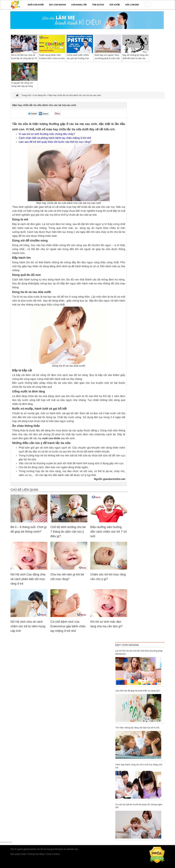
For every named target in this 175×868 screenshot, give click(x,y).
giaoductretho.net (32, 849)
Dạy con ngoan (58, 5)
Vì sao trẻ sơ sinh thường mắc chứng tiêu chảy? (47, 134)
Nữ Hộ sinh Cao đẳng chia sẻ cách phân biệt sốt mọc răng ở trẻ (28, 579)
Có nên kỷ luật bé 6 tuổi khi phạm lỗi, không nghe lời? (139, 806)
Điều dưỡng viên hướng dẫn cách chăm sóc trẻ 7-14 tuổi (108, 532)
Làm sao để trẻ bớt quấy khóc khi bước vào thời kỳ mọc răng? (55, 142)
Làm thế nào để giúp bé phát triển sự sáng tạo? (138, 691)
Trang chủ (26, 95)
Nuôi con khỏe (36, 5)
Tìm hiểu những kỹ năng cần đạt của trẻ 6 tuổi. (138, 728)
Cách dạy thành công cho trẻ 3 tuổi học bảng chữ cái (139, 766)
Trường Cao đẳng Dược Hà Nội (6, 842)
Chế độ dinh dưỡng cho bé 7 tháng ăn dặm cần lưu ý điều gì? (68, 532)
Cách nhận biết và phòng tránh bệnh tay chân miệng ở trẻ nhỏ (55, 138)
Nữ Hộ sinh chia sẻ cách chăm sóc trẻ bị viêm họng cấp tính (28, 626)
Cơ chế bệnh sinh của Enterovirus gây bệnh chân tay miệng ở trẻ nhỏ (68, 626)
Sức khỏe (115, 5)
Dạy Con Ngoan (127, 645)
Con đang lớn (79, 5)
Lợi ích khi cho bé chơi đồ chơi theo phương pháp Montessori (139, 652)
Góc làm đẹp (132, 5)
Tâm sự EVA (98, 5)
